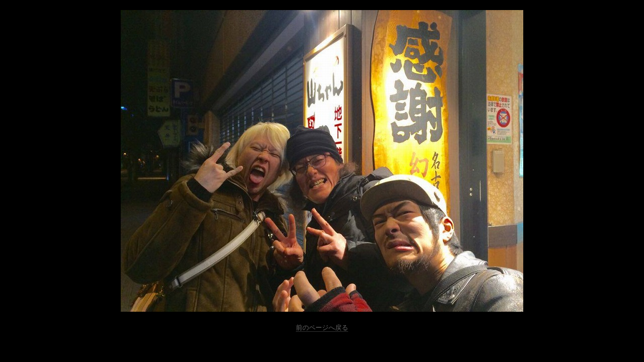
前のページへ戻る (322, 328)
